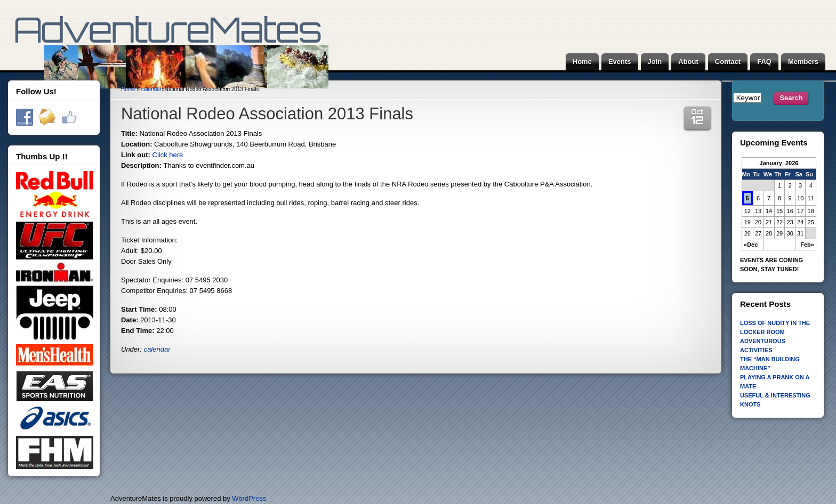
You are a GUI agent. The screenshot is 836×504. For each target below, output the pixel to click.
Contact (728, 62)
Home (582, 62)
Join (655, 62)
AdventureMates (171, 56)
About (688, 62)
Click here (168, 155)
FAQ (764, 62)
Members (803, 62)
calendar (151, 89)
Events (620, 62)
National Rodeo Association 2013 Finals (267, 114)
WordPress (249, 498)
